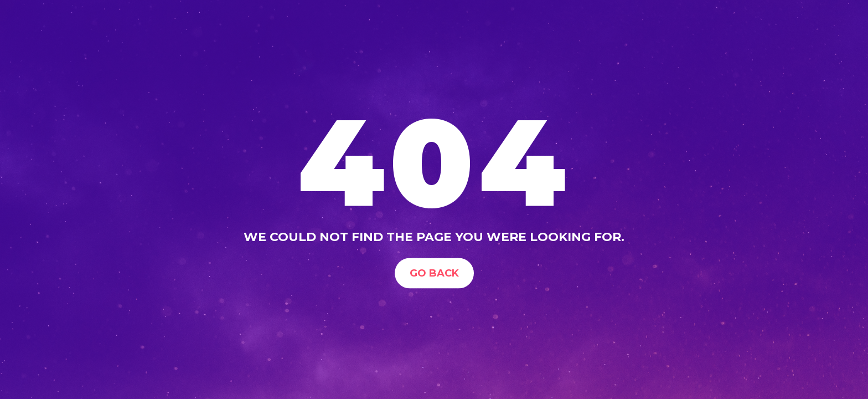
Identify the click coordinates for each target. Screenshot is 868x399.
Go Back (434, 273)
